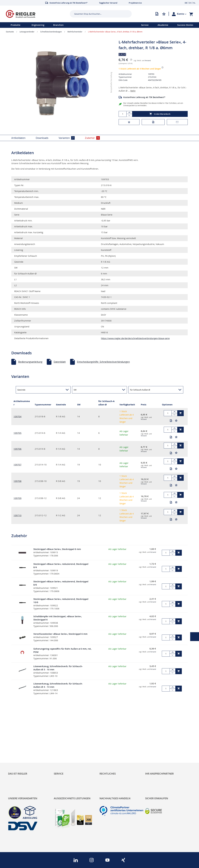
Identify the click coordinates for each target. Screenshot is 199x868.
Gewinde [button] (21, 390)
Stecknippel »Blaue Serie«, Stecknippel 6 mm (57, 549)
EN (190, 3)
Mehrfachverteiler (75, 32)
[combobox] (98, 14)
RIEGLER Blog (16, 738)
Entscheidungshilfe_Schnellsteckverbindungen (103, 362)
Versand (148, 61)
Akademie (163, 25)
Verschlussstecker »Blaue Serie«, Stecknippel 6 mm (60, 634)
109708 (17, 481)
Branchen (58, 25)
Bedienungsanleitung (30, 362)
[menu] (67, 25)
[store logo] (37, 14)
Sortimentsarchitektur (21, 753)
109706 (17, 449)
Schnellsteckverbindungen (51, 32)
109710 (17, 515)
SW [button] (75, 390)
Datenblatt (60, 362)
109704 (17, 416)
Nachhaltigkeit (16, 743)
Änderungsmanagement (68, 753)
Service (145, 25)
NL (194, 3)
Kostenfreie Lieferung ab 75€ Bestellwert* (144, 97)
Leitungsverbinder (27, 32)
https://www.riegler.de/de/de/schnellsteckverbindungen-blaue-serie (135, 338)
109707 (17, 465)
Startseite (10, 32)
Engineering (38, 25)
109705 (17, 433)
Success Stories (185, 25)
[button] (182, 14)
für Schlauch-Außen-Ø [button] (140, 390)
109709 (17, 498)
